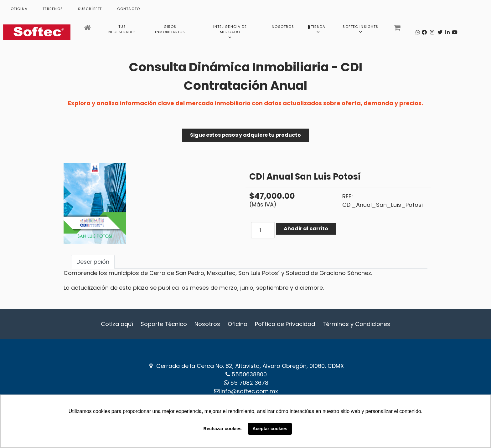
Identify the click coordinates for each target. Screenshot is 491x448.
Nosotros (207, 324)
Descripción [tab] (93, 262)
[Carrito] (398, 29)
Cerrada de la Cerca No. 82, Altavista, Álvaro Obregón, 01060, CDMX (250, 366)
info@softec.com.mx (249, 391)
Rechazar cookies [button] (223, 429)
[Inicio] (88, 29)
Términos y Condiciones (356, 324)
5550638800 (249, 374)
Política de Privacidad (285, 324)
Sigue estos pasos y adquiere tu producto (246, 135)
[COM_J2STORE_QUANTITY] (263, 230)
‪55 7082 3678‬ (249, 383)
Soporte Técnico (164, 324)
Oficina (238, 324)
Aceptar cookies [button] (270, 429)
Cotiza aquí (117, 324)
